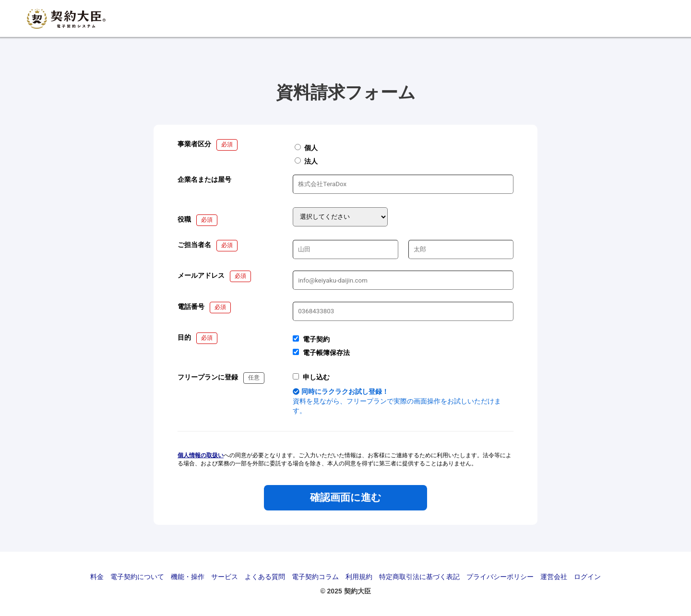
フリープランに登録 (208, 377)
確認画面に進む (346, 498)
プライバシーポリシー (500, 577)
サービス (225, 577)
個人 (306, 148)
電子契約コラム (315, 577)
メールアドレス (201, 275)
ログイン (587, 577)
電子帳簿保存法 (326, 353)
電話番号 (191, 307)
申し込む (316, 377)
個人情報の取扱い (201, 455)
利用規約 (359, 577)
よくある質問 (265, 577)
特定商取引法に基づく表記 (419, 577)
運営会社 (554, 577)
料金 (97, 577)
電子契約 (316, 339)
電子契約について (137, 577)
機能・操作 (188, 577)
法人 (306, 161)
